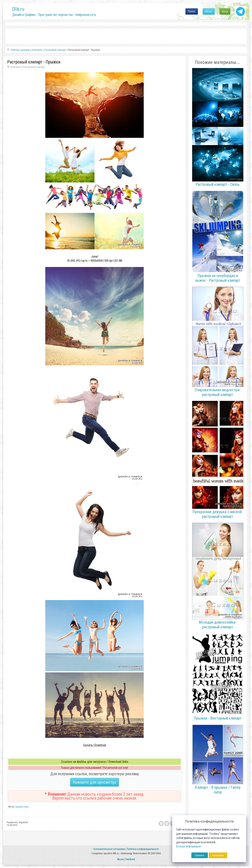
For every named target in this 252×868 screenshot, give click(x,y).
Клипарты (16, 67)
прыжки (19, 807)
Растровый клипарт (34, 67)
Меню (209, 11)
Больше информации (189, 846)
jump (26, 807)
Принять (200, 855)
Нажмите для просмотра (94, 782)
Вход (225, 11)
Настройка (218, 855)
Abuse (120, 859)
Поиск (192, 11)
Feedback (130, 859)
